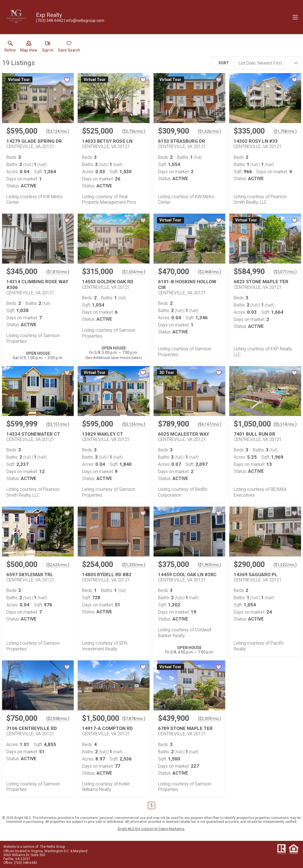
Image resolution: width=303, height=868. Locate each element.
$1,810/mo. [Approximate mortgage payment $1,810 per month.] (58, 272)
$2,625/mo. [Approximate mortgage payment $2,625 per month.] (58, 565)
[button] (29, 48)
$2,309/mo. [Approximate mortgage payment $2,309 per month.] (209, 719)
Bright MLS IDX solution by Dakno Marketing (151, 829)
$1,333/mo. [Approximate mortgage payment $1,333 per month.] (134, 565)
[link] (10, 48)
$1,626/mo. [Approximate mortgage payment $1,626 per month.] (209, 131)
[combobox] (266, 63)
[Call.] (50, 21)
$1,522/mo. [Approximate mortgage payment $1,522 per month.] (285, 565)
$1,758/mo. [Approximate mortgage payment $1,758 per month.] (285, 131)
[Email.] (84, 21)
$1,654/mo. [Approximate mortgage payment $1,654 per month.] (134, 272)
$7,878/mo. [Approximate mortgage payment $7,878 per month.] (134, 719)
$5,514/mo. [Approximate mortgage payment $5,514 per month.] (285, 424)
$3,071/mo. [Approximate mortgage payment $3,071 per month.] (285, 272)
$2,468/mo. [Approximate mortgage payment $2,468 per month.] (209, 272)
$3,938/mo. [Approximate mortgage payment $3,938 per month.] (58, 719)
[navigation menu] (295, 17)
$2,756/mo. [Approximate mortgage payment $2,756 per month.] (134, 131)
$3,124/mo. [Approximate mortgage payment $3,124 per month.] (58, 131)
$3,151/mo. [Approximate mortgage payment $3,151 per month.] (58, 424)
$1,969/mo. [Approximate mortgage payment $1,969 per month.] (209, 565)
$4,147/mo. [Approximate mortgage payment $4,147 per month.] (209, 424)
